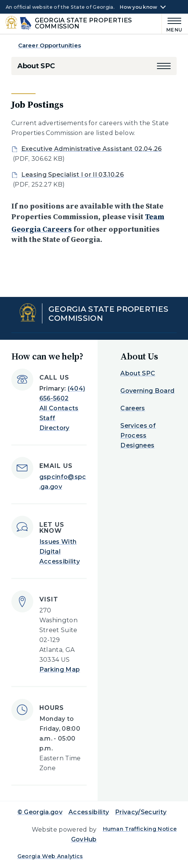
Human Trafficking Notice (140, 829)
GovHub (84, 839)
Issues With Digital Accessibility (60, 552)
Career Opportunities (50, 45)
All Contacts (59, 408)
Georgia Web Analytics (50, 856)
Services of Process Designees (138, 436)
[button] (164, 66)
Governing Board (147, 391)
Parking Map (60, 669)
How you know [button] (138, 7)
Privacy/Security (141, 812)
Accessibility (89, 812)
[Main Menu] (172, 24)
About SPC (36, 66)
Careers (133, 408)
